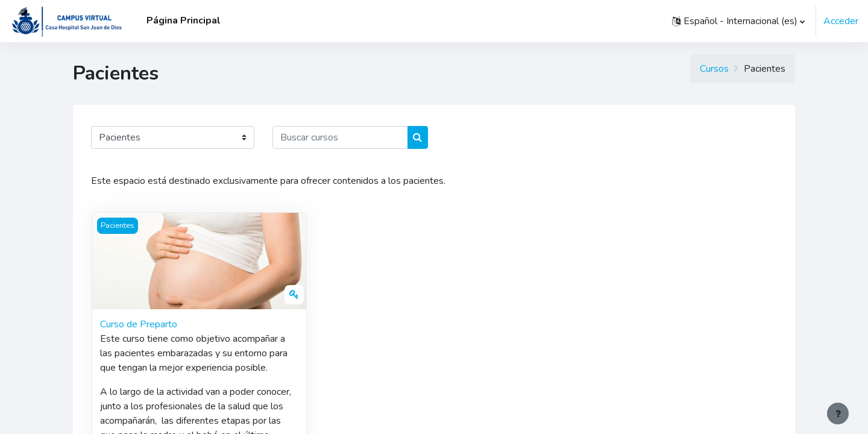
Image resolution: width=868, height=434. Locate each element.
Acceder (841, 21)
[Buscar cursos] (340, 137)
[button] (738, 21)
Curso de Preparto (139, 324)
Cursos (714, 69)
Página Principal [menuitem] (184, 20)
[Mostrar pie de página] (838, 414)
